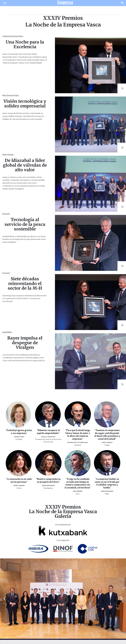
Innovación (6, 214)
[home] (65, 3)
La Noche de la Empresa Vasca (13, 36)
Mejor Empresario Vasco (11, 95)
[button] (5, 598)
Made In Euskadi (8, 154)
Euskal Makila (7, 332)
